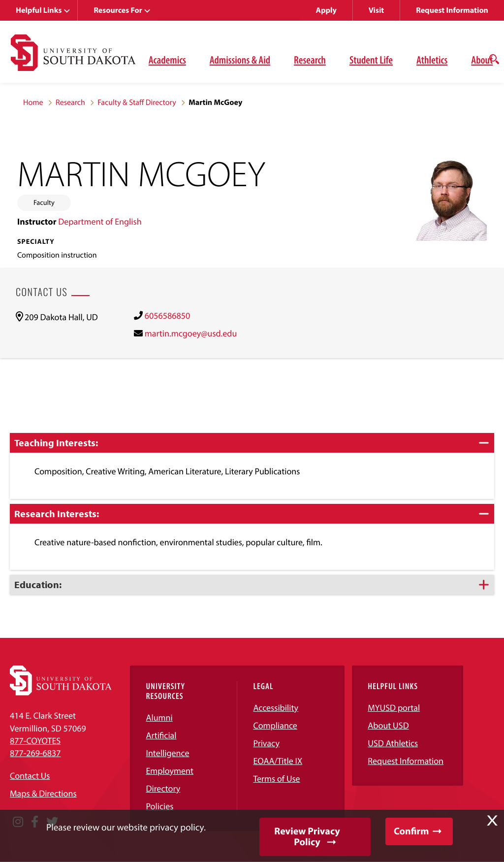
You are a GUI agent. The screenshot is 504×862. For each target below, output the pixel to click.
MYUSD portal (394, 708)
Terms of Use (276, 779)
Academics (167, 60)
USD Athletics (393, 743)
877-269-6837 (35, 753)
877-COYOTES (35, 741)
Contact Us (30, 776)
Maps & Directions (43, 793)
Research (310, 60)
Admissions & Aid (240, 60)
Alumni (159, 717)
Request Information (452, 10)
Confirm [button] (411, 831)
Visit (376, 10)
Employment (170, 771)
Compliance (275, 725)
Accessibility (276, 708)
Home (33, 102)
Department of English (100, 221)
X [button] (492, 821)
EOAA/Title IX (278, 761)
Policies (159, 806)
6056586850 (167, 315)
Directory (163, 788)
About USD (388, 725)
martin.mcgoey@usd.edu (191, 333)
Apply (326, 10)
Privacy (266, 743)
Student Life (371, 60)
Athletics (432, 60)
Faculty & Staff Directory (137, 102)
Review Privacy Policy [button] (307, 837)
